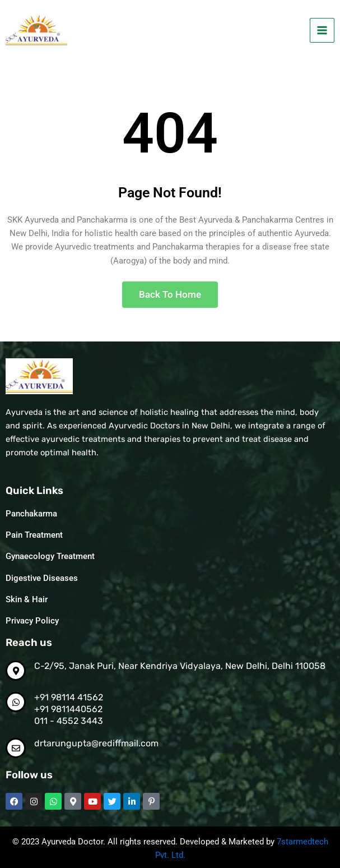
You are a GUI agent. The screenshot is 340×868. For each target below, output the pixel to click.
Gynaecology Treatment (50, 556)
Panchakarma (31, 514)
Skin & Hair (27, 599)
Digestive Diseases (42, 578)
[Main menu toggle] (322, 30)
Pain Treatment (34, 535)
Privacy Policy (32, 621)
